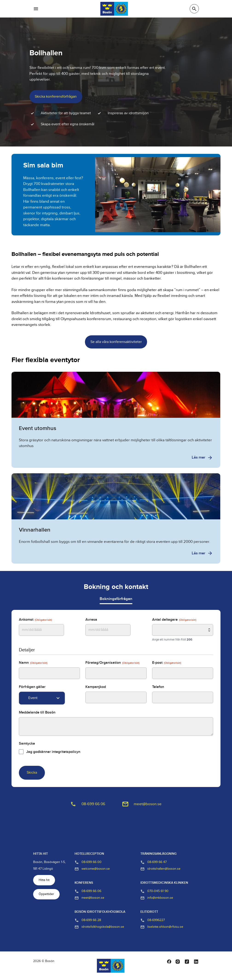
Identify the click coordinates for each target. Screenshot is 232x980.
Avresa (91, 620)
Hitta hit (44, 880)
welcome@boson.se (92, 869)
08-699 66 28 (88, 920)
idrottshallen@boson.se (160, 869)
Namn (33, 663)
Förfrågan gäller (32, 687)
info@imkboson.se (157, 898)
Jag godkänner (53, 752)
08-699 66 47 (154, 862)
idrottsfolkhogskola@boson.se (99, 927)
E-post (167, 663)
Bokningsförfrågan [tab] (116, 599)
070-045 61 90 (154, 891)
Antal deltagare (174, 620)
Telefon (158, 687)
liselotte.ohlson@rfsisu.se (162, 927)
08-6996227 (153, 920)
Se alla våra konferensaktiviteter (116, 342)
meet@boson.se (148, 804)
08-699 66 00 (88, 862)
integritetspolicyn (66, 752)
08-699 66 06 (93, 804)
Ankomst (35, 620)
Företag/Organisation (112, 663)
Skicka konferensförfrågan (56, 97)
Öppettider (46, 894)
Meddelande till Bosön (37, 712)
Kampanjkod (96, 687)
